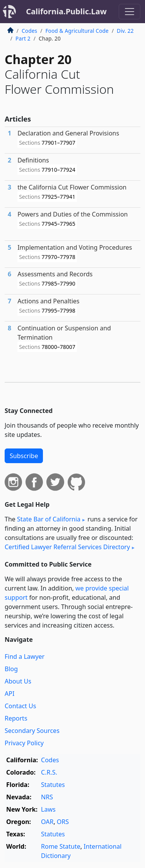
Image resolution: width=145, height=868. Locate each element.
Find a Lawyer (25, 656)
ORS (63, 822)
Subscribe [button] (24, 456)
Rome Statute (61, 846)
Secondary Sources (32, 731)
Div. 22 (125, 31)
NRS (47, 797)
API (9, 694)
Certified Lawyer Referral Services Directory (67, 547)
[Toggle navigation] (130, 12)
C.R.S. (49, 772)
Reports (16, 718)
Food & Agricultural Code (77, 31)
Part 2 (23, 38)
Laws (48, 809)
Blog (11, 669)
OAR (47, 822)
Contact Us (20, 706)
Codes (29, 31)
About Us (18, 681)
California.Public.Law (66, 11)
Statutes (53, 785)
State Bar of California (49, 519)
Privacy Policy (24, 743)
